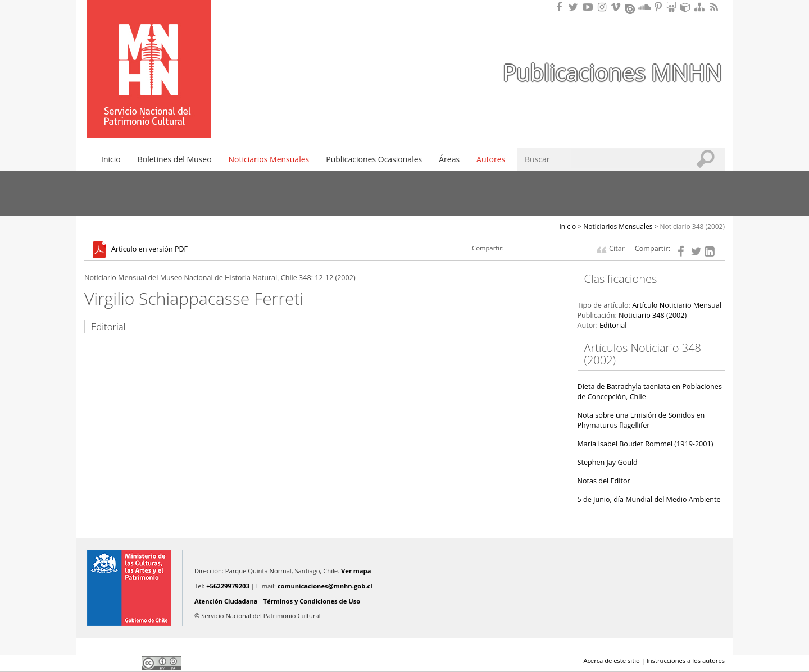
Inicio (111, 159)
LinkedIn (129, 663)
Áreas (449, 159)
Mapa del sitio (701, 7)
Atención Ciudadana (226, 601)
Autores (491, 159)
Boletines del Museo (175, 159)
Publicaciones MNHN (612, 72)
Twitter (110, 663)
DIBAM (148, 117)
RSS (715, 7)
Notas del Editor (604, 481)
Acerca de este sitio (611, 660)
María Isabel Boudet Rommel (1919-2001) (646, 444)
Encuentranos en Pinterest (659, 7)
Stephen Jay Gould (608, 462)
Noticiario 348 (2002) (693, 227)
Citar (617, 248)
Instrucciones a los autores (686, 660)
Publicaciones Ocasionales (374, 159)
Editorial (613, 325)
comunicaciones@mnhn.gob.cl (325, 586)
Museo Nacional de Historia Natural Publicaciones (149, 52)
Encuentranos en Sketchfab (687, 7)
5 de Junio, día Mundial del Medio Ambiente (649, 499)
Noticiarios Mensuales (269, 159)
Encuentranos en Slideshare (673, 7)
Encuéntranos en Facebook (561, 7)
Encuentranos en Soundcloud (645, 7)
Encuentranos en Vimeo (617, 7)
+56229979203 (228, 586)
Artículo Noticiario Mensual (677, 305)
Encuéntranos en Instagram (603, 7)
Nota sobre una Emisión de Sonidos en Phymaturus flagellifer (641, 420)
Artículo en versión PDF (149, 250)
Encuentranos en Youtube (589, 7)
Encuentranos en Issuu (631, 8)
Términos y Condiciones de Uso (312, 601)
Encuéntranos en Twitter (575, 7)
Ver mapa (356, 571)
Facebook (91, 663)
